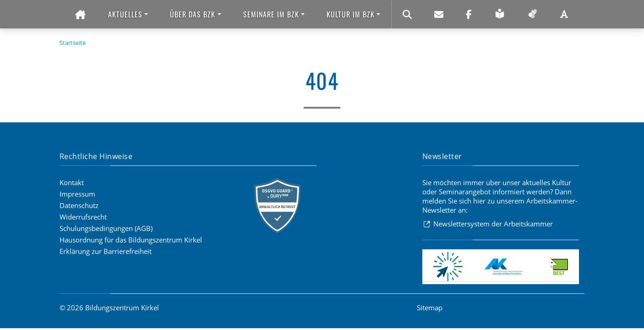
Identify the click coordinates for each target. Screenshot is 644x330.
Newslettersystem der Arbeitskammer (493, 224)
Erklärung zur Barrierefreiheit (106, 251)
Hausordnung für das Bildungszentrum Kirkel (131, 240)
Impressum (77, 194)
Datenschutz (79, 205)
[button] (128, 14)
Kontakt (72, 182)
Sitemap (430, 308)
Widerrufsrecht (83, 217)
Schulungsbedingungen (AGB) (106, 228)
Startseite (73, 43)
